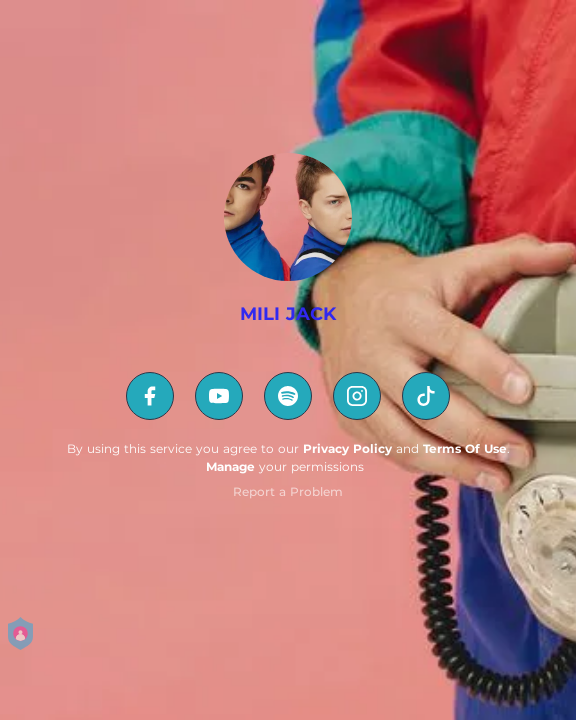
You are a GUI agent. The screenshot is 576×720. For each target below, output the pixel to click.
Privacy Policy (347, 448)
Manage (230, 466)
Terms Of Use (465, 448)
